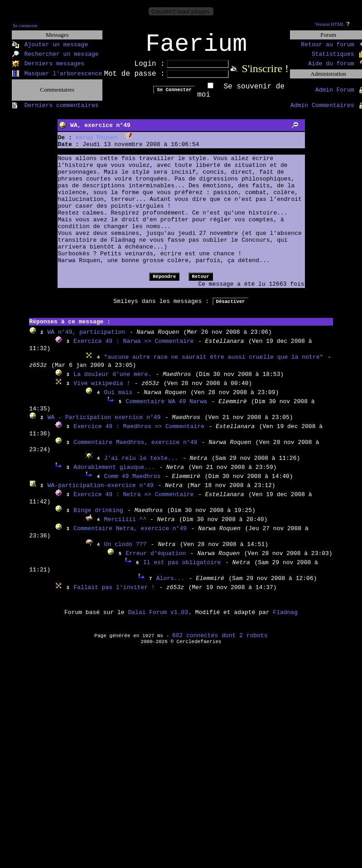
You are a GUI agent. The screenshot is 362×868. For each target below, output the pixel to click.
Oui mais (118, 398)
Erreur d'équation (156, 559)
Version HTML (330, 24)
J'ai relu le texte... (141, 464)
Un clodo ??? (125, 550)
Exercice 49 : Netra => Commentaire (133, 500)
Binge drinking (98, 516)
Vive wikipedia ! (102, 389)
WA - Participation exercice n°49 (104, 423)
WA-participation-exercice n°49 (101, 491)
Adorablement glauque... (114, 473)
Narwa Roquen (97, 144)
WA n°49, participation (87, 338)
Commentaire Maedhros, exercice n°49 (135, 448)
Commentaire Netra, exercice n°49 (130, 534)
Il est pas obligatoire (182, 568)
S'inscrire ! (265, 74)
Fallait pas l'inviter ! (114, 593)
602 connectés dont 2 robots (220, 641)
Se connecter (25, 26)
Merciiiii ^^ (127, 525)
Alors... (170, 584)
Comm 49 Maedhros (133, 482)
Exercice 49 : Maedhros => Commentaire (139, 432)
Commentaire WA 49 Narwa (167, 407)
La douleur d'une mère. (112, 380)
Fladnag (285, 618)
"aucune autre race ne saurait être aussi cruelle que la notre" (214, 363)
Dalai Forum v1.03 (158, 618)
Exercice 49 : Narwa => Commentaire (133, 347)
